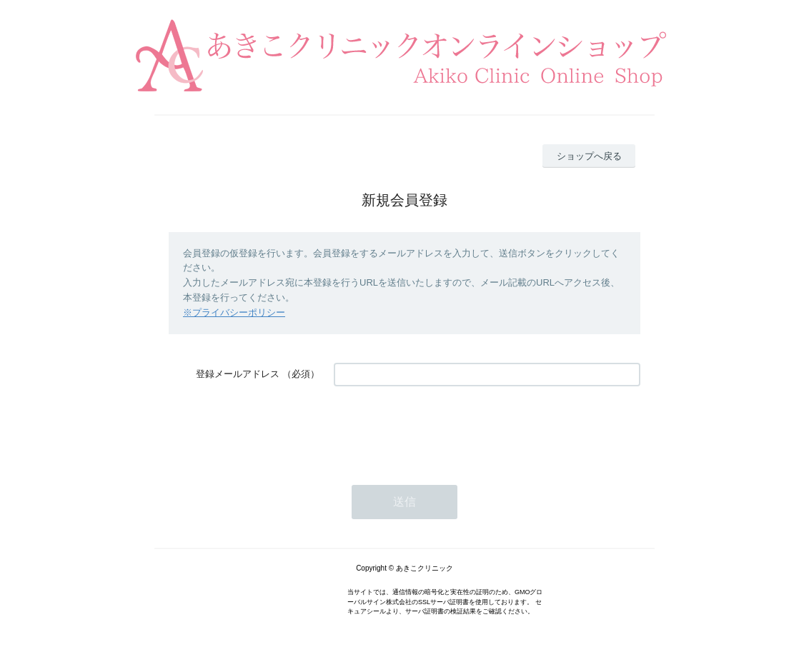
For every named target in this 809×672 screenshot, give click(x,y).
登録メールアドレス (238, 374)
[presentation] (442, 428)
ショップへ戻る (589, 156)
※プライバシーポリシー (234, 312)
